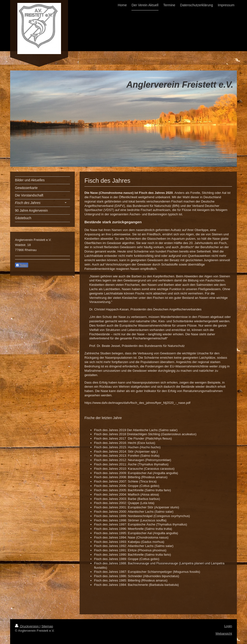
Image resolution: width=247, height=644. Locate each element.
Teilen (22, 265)
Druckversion (27, 626)
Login (228, 626)
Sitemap (47, 626)
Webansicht (224, 633)
